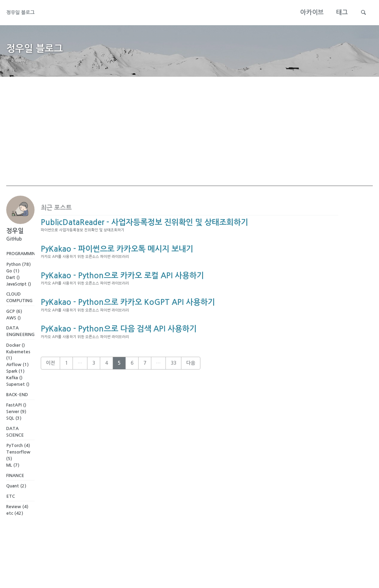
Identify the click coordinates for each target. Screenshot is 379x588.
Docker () (16, 359)
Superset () (18, 398)
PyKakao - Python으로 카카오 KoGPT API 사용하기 (128, 328)
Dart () (13, 287)
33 (173, 398)
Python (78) (18, 274)
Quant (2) (16, 506)
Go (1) (13, 281)
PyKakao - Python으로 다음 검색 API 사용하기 (119, 360)
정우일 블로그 (25, 12)
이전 (50, 398)
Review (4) (17, 529)
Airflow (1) (17, 379)
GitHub (14, 248)
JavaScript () (19, 294)
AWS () (13, 330)
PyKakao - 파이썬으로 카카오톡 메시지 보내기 (117, 264)
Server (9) (16, 428)
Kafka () (14, 392)
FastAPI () (16, 421)
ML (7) (13, 483)
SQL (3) (14, 434)
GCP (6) (14, 323)
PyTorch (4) (18, 464)
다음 (191, 398)
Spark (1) (15, 386)
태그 (338, 12)
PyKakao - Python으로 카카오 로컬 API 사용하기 (122, 296)
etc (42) (15, 536)
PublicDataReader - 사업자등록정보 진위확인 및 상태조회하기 (144, 232)
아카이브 (308, 12)
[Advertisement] (189, 146)
